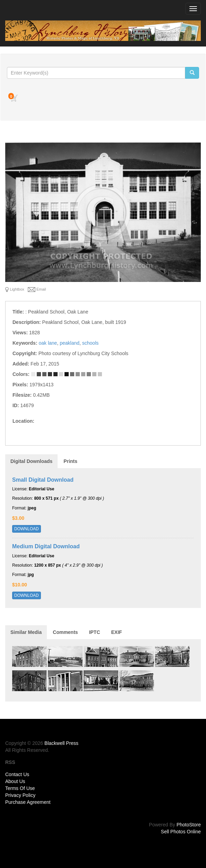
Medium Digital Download (46, 546)
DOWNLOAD (27, 529)
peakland (70, 343)
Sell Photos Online (181, 832)
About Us (15, 781)
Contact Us (17, 774)
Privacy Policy (20, 795)
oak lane (48, 343)
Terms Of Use (20, 788)
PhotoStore (189, 825)
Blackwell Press (61, 743)
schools (90, 343)
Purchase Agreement (28, 802)
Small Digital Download (43, 480)
